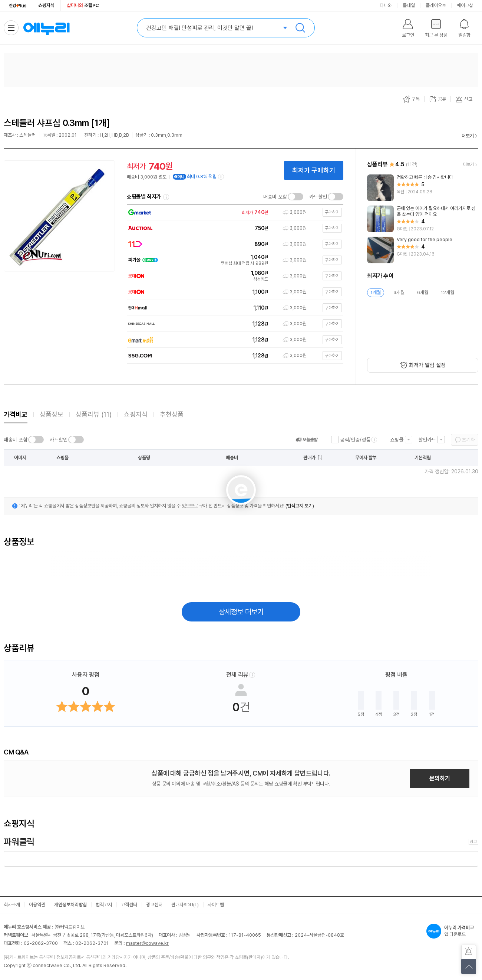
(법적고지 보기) (300, 506)
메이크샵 (465, 5)
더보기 (468, 136)
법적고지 (104, 905)
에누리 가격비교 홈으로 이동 (46, 28)
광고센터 (154, 905)
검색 (300, 28)
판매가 (309, 458)
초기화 (468, 440)
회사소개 (12, 905)
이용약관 (37, 905)
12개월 (448, 292)
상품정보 (52, 414)
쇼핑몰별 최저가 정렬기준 (166, 197)
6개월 (423, 292)
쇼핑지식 (46, 5)
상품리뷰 (94, 414)
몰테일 (409, 5)
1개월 (376, 292)
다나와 (386, 5)
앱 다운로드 (452, 931)
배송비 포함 (275, 197)
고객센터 (129, 905)
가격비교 (16, 414)
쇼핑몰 (397, 440)
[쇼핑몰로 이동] (233, 212)
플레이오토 (436, 5)
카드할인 (318, 197)
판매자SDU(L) (185, 905)
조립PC (83, 5)
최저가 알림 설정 (427, 365)
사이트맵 (216, 905)
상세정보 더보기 (241, 612)
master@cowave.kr (147, 943)
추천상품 (172, 414)
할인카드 (427, 440)
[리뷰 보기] (423, 188)
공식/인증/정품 (355, 440)
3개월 (399, 292)
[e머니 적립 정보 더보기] (221, 177)
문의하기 (440, 778)
